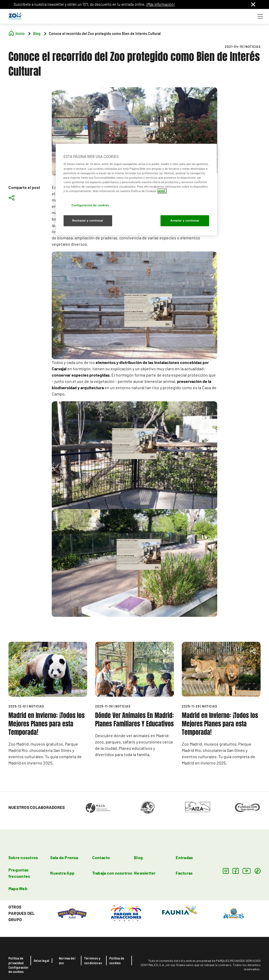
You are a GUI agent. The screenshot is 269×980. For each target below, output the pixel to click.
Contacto (101, 857)
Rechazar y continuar (88, 220)
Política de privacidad (16, 961)
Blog (138, 857)
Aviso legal (41, 961)
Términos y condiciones (93, 961)
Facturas (184, 873)
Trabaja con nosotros (112, 873)
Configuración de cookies (18, 969)
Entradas (184, 857)
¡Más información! (161, 4)
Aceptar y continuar (185, 220)
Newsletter (145, 873)
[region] (136, 189)
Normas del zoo (67, 961)
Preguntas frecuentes (19, 873)
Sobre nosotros (23, 857)
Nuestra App (62, 873)
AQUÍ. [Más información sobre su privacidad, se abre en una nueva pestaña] (162, 191)
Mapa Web (18, 888)
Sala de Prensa (64, 857)
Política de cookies (117, 961)
